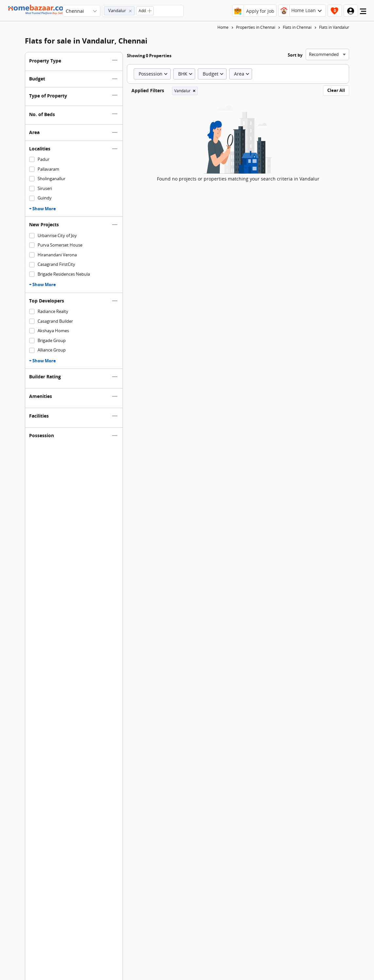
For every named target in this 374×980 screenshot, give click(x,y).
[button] (119, 11)
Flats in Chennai (297, 27)
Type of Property (48, 96)
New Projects (44, 224)
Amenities (41, 396)
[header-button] (302, 11)
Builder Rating (45, 377)
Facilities (39, 416)
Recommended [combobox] (324, 54)
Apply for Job (260, 11)
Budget (37, 79)
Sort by (295, 55)
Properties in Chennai (256, 27)
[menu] (363, 13)
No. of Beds (42, 114)
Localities (40, 149)
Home (223, 27)
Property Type (45, 61)
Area (34, 132)
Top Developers (47, 301)
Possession (42, 435)
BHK (186, 74)
